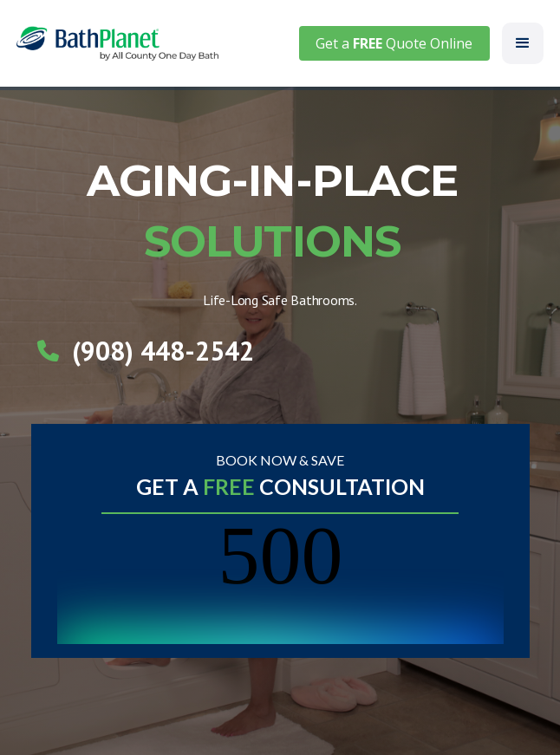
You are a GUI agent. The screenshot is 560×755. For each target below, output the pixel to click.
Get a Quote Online (394, 43)
